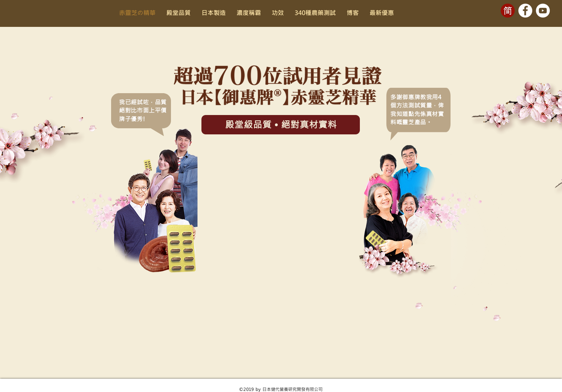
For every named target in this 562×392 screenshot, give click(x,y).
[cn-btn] (508, 11)
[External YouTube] (281, 210)
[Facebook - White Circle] (525, 11)
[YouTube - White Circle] (543, 11)
